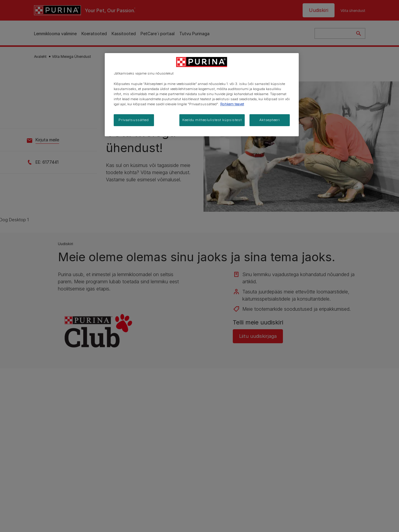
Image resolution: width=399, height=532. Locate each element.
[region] (202, 95)
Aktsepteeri (269, 120)
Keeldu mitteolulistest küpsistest (212, 120)
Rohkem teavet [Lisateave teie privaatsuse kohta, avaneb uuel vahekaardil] (232, 104)
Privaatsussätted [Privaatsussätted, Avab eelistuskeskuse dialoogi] (134, 120)
